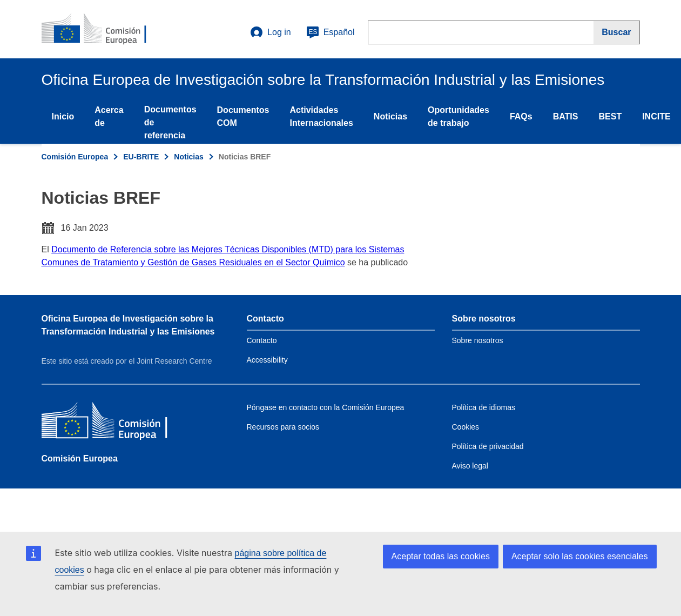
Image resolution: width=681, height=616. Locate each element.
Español (331, 32)
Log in (271, 32)
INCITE (656, 116)
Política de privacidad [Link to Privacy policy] (488, 446)
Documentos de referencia (170, 122)
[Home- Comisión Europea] (107, 29)
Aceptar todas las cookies (441, 556)
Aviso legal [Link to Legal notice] (470, 466)
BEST (610, 116)
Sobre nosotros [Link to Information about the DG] (478, 340)
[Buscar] (616, 32)
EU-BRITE (141, 157)
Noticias (390, 116)
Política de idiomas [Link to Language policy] (484, 407)
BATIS (566, 116)
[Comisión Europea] (120, 423)
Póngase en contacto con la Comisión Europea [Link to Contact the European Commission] (326, 407)
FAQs (521, 116)
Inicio (63, 116)
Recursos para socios (283, 427)
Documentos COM (243, 116)
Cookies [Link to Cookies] (466, 427)
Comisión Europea (75, 157)
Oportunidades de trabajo (459, 116)
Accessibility (267, 360)
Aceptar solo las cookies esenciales (580, 556)
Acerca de (109, 116)
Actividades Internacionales (321, 116)
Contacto (262, 340)
